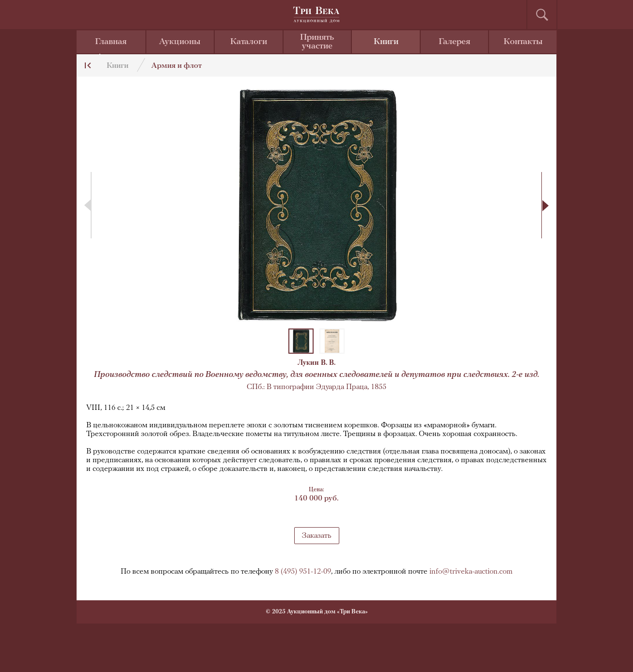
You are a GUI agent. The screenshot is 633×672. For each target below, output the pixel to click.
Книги (386, 42)
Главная (111, 42)
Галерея (454, 42)
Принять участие (317, 42)
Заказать (317, 536)
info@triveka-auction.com (471, 572)
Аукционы (180, 42)
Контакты (523, 42)
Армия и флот (176, 66)
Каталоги (249, 42)
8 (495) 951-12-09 (303, 572)
